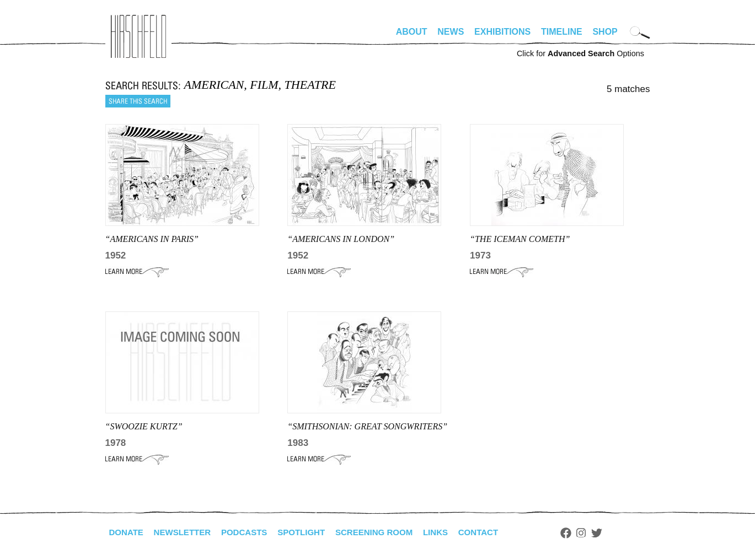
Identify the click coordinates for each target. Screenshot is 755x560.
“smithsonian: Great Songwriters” (367, 426)
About (412, 32)
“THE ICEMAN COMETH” (520, 239)
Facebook (587, 533)
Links (453, 532)
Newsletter (186, 532)
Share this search (138, 101)
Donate (127, 532)
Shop (605, 32)
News (451, 32)
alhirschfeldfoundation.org (138, 36)
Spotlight (312, 532)
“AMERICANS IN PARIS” (152, 239)
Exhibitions (502, 32)
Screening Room (389, 532)
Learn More (137, 272)
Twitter (618, 533)
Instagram (603, 533)
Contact (498, 532)
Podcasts (252, 532)
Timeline (562, 32)
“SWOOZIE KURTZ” (144, 426)
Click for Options (580, 53)
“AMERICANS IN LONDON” (341, 239)
